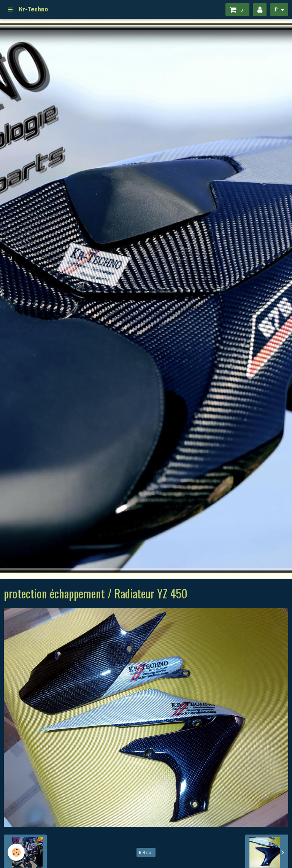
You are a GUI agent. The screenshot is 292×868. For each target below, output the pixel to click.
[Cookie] (16, 852)
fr (276, 9)
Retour (146, 852)
